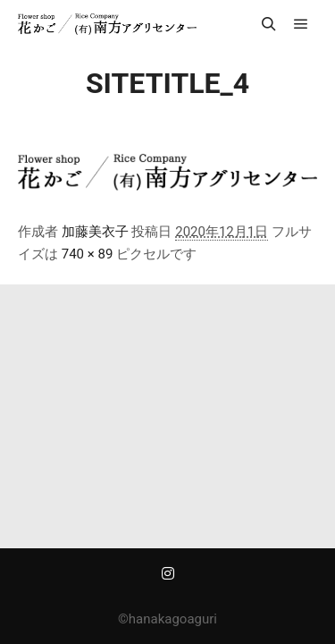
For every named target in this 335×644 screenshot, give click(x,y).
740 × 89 (88, 254)
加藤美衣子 (95, 232)
